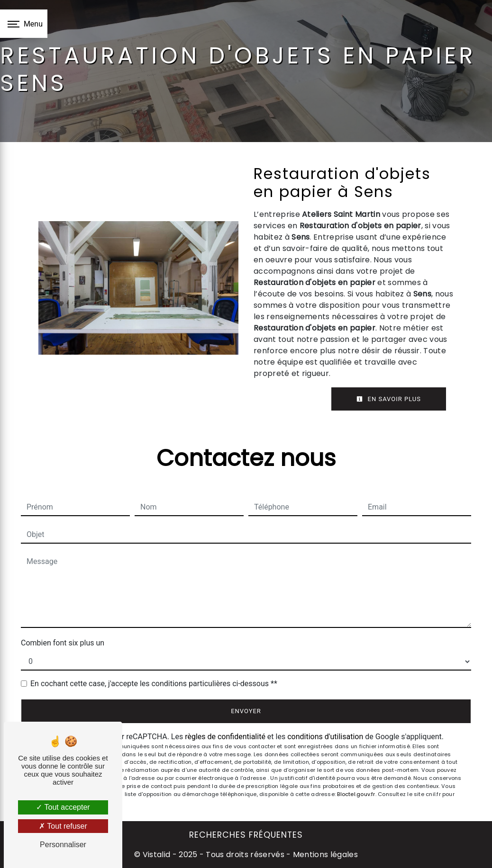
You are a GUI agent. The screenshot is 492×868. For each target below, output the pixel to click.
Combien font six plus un (63, 643)
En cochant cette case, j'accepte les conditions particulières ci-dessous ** (154, 684)
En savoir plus (389, 399)
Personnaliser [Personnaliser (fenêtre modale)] (63, 845)
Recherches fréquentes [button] (246, 835)
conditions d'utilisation (325, 737)
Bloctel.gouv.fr (356, 794)
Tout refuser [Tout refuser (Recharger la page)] (63, 826)
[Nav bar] (24, 24)
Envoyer (246, 711)
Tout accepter (63, 807)
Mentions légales (324, 855)
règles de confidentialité (225, 737)
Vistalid (157, 855)
